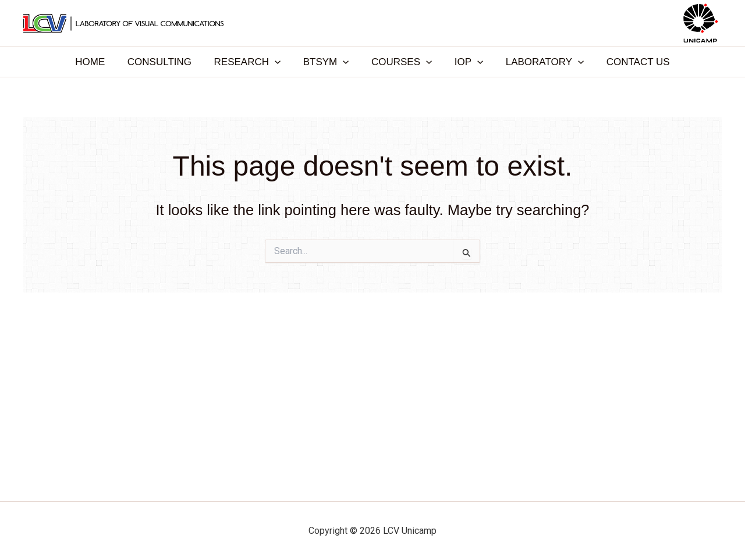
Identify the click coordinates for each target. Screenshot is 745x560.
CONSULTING (166, 62)
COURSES (400, 62)
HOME (99, 62)
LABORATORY (538, 62)
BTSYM (327, 62)
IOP (465, 62)
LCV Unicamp (372, 23)
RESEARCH (251, 62)
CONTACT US (629, 62)
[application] (279, 62)
